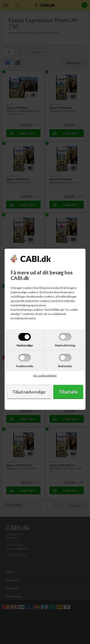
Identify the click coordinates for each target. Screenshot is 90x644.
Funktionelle (25, 366)
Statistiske (65, 366)
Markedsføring (65, 345)
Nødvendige (25, 345)
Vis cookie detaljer (45, 376)
